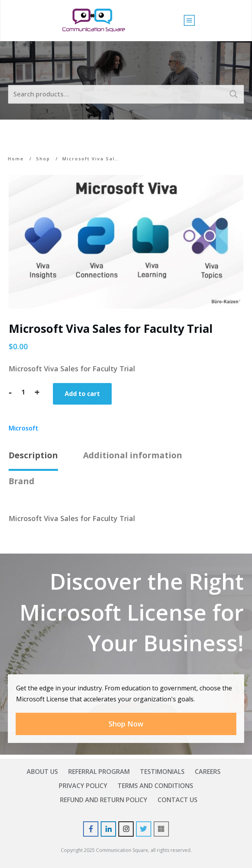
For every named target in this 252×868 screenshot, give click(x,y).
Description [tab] (33, 455)
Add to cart (82, 394)
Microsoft (24, 428)
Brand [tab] (22, 481)
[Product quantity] (23, 392)
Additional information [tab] (133, 455)
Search (234, 94)
